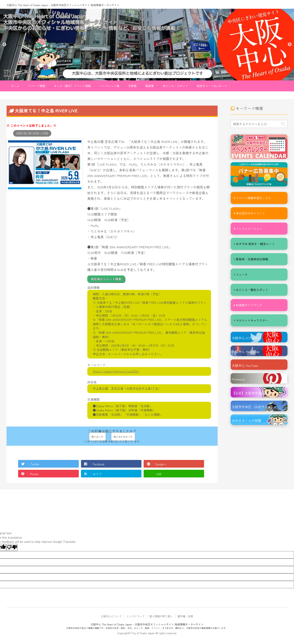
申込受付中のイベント (250, 213)
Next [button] (290, 45)
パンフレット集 (109, 86)
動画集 (150, 86)
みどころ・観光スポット (251, 290)
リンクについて (136, 616)
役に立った (97, 437)
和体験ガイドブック (248, 305)
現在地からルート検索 (106, 279)
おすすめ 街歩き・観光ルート (255, 244)
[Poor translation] (12, 547)
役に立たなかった (123, 437)
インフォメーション (248, 228)
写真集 (132, 86)
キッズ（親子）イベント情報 (72, 86)
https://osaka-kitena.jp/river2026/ (116, 371)
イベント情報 (37, 86)
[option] (147, 45)
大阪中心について (111, 616)
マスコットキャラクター (251, 320)
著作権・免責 (185, 616)
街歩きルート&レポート (212, 86)
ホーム (15, 86)
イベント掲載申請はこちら (253, 198)
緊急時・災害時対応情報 (251, 259)
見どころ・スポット (175, 86)
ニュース (241, 274)
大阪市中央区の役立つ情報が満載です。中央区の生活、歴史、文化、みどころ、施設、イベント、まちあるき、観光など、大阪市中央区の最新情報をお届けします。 (147, 628)
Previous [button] (4, 45)
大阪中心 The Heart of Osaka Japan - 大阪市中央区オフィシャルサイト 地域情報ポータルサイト (63, 5)
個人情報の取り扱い (161, 616)
